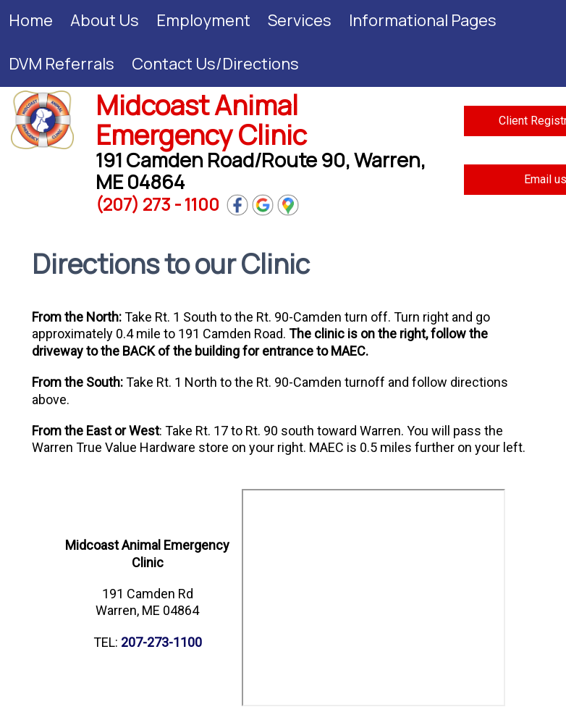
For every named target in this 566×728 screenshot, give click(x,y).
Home (31, 20)
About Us (105, 20)
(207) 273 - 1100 (157, 204)
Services (300, 20)
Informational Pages (423, 20)
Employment (203, 20)
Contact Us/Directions (215, 64)
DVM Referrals (62, 64)
